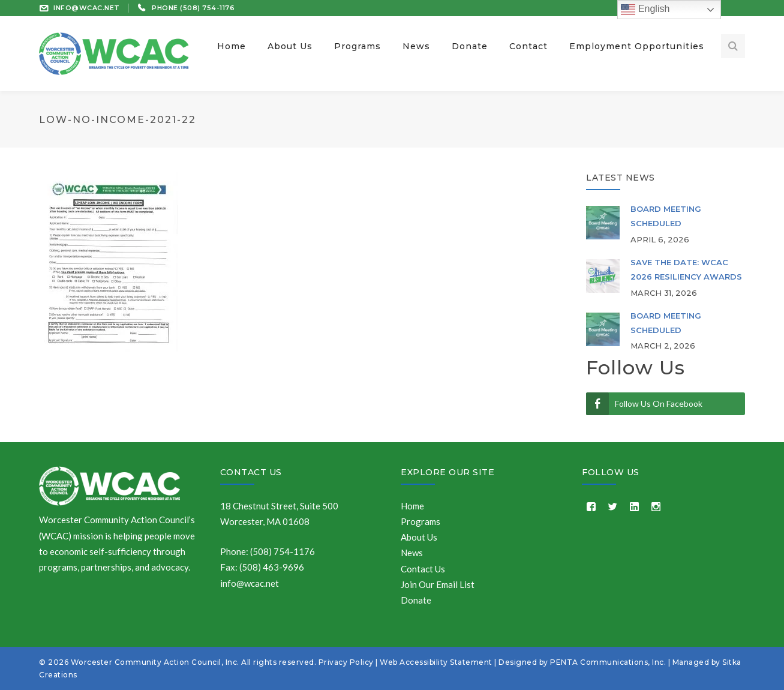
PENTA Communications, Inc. (608, 662)
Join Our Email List (438, 584)
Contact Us (251, 472)
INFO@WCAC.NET (87, 8)
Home (412, 506)
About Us (419, 537)
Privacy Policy (346, 662)
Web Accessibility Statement (436, 662)
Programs (420, 521)
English (645, 10)
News (412, 553)
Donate (416, 600)
